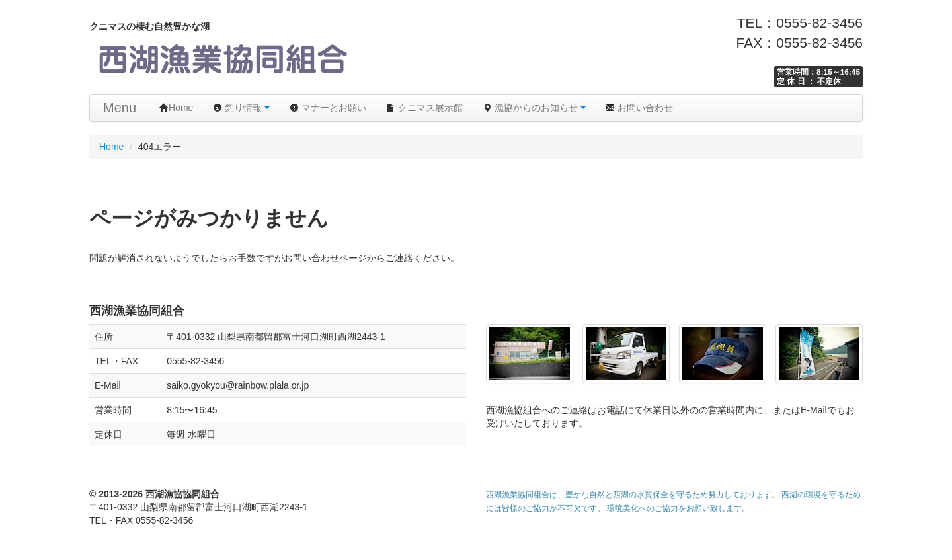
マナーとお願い (328, 108)
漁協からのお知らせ (534, 108)
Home (176, 108)
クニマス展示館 (424, 108)
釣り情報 (241, 108)
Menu (120, 108)
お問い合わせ (639, 108)
